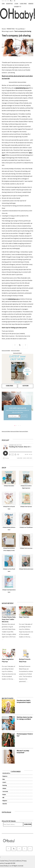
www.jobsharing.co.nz (22, 88)
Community (5, 791)
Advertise (9, 4)
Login (16, 4)
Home (4, 29)
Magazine (5, 801)
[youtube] (30, 849)
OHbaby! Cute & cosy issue (26, 548)
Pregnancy (5, 776)
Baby (4, 779)
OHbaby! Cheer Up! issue (26, 507)
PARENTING (11, 29)
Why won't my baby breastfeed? (23, 752)
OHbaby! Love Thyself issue (26, 527)
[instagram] (19, 849)
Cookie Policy (4, 861)
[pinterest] (25, 849)
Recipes (4, 795)
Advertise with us (6, 773)
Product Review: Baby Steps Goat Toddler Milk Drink (9, 619)
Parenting (5, 785)
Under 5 (4, 782)
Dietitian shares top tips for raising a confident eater (24, 719)
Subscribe (23, 4)
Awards (31, 4)
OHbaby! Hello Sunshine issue (26, 569)
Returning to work (7, 31)
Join (3, 4)
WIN (3, 798)
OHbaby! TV (18, 7)
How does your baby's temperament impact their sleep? (24, 702)
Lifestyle (4, 788)
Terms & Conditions (15, 861)
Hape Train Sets (24, 617)
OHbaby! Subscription (9, 486)
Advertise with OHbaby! (13, 82)
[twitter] (10, 1)
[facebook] (8, 849)
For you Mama (20, 29)
